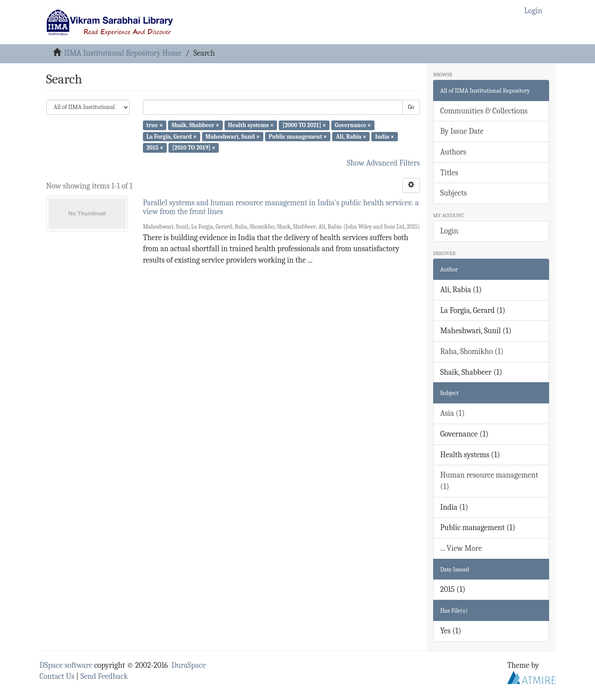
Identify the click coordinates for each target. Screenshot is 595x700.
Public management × (298, 136)
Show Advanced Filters (384, 163)
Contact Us (57, 676)
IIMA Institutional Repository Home (123, 53)
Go (411, 107)
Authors (453, 152)
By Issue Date (462, 131)
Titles (449, 173)
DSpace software (66, 665)
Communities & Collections (484, 111)
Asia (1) (453, 413)
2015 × (155, 148)
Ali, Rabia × (351, 136)
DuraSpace (189, 665)
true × (155, 125)
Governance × (353, 125)
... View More (461, 548)
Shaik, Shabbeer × (195, 125)
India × (385, 136)
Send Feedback (104, 676)
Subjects (453, 193)
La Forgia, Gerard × (172, 136)
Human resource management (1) (489, 481)
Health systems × (251, 125)
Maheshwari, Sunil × (233, 136)
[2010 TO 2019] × (194, 148)
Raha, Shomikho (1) (472, 352)
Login (449, 231)
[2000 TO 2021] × (305, 125)
